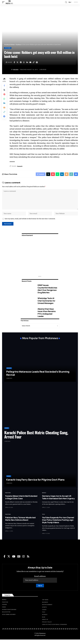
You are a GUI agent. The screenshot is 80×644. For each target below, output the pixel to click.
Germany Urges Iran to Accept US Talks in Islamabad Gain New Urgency (58, 501)
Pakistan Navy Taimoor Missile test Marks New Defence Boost (20, 523)
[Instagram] (23, 560)
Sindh (7, 432)
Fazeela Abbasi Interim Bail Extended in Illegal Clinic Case (21, 501)
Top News (8, 48)
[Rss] (28, 560)
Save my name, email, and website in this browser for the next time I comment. (30, 222)
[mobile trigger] (4, 2)
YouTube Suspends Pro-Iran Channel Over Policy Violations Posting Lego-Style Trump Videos (58, 524)
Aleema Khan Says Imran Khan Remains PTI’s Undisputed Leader (47, 317)
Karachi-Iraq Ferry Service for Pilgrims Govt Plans (35, 484)
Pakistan (8, 497)
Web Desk (16, 69)
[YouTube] (14, 560)
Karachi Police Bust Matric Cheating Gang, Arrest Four (36, 439)
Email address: (40, 583)
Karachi (20, 166)
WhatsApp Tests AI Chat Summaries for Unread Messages (46, 305)
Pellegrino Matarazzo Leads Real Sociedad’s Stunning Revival (38, 377)
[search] (66, 2)
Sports (9, 372)
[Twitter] (9, 560)
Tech (43, 518)
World (44, 497)
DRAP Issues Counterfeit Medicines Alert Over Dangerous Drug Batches (47, 293)
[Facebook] (4, 560)
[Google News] (19, 560)
